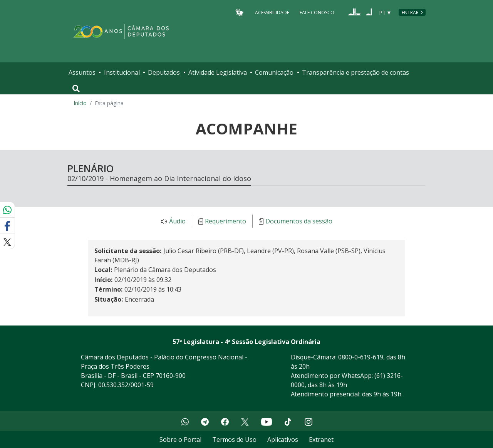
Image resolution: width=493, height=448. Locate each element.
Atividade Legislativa (218, 72)
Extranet (321, 440)
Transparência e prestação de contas (355, 72)
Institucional (122, 72)
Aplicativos (283, 440)
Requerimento (226, 221)
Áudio (177, 221)
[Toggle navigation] (76, 89)
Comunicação (274, 72)
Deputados (164, 72)
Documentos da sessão (299, 221)
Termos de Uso (234, 440)
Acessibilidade (272, 12)
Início (80, 103)
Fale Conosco (317, 12)
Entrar (410, 13)
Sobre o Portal (180, 440)
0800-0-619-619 (361, 357)
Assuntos (82, 72)
